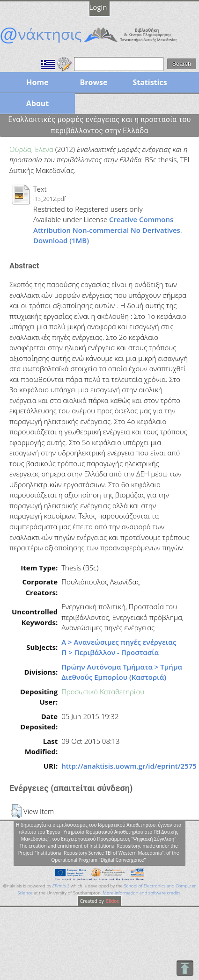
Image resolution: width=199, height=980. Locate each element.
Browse (93, 82)
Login (98, 7)
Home (37, 82)
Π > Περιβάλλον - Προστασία (110, 652)
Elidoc (112, 901)
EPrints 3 (61, 886)
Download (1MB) (61, 240)
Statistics (150, 82)
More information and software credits (142, 893)
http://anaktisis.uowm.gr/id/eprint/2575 (129, 766)
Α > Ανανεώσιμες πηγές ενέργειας (119, 642)
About (38, 103)
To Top (185, 968)
